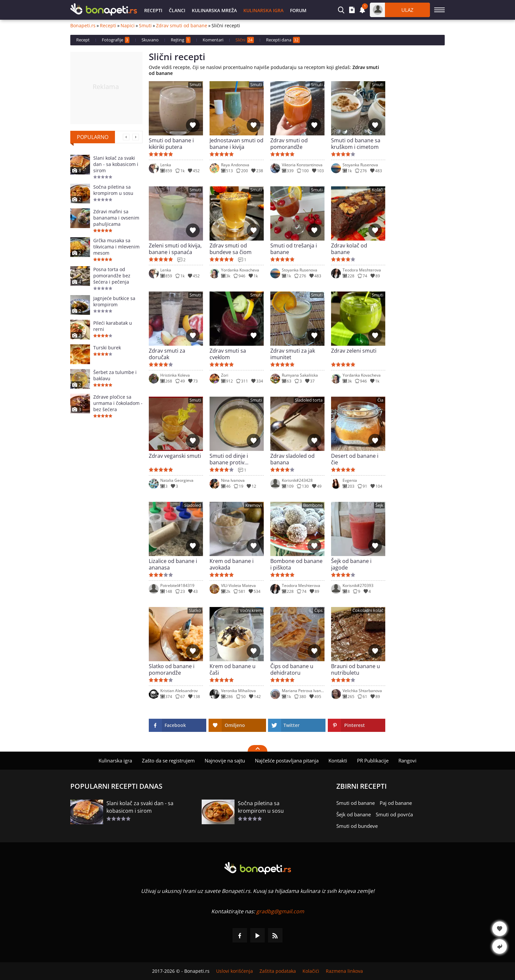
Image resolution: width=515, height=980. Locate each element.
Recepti (153, 10)
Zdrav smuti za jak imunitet (293, 354)
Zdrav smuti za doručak (167, 354)
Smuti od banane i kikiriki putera (171, 144)
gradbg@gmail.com (280, 911)
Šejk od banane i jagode (351, 564)
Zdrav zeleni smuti (354, 351)
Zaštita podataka (278, 971)
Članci (177, 10)
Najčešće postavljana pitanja (287, 760)
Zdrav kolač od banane (349, 249)
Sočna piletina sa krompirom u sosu (113, 190)
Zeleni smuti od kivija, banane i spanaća (175, 249)
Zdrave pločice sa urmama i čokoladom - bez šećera (118, 403)
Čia (380, 400)
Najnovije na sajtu (225, 760)
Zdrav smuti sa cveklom (228, 354)
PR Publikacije (373, 760)
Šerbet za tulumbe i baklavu (115, 375)
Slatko (195, 610)
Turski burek (107, 348)
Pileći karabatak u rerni (113, 326)
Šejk (379, 505)
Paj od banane (396, 803)
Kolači (378, 190)
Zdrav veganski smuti (175, 456)
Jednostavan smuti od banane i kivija (236, 144)
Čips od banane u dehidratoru (292, 669)
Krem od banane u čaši (233, 669)
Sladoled (193, 505)
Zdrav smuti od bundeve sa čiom (231, 249)
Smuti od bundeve (357, 826)
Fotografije (116, 40)
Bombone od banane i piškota (296, 564)
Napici (128, 26)
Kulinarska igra (263, 10)
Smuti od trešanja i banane (294, 249)
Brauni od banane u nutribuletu (356, 669)
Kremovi (254, 505)
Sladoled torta (309, 400)
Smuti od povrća (394, 814)
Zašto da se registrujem (168, 760)
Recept (83, 40)
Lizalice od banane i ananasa (173, 564)
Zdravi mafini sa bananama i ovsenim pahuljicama (116, 218)
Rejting (181, 40)
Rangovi (407, 760)
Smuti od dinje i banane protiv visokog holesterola (234, 459)
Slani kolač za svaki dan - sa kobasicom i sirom (116, 164)
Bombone (313, 505)
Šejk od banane (354, 814)
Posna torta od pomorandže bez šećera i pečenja (112, 276)
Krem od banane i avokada (232, 564)
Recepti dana (283, 40)
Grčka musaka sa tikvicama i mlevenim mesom (116, 247)
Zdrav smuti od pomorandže (289, 144)
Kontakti (338, 760)
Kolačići (311, 971)
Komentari (213, 40)
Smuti (145, 26)
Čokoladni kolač (368, 610)
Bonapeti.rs (83, 26)
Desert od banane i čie (355, 459)
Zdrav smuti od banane (182, 26)
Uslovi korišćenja (235, 971)
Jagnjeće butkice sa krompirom (114, 301)
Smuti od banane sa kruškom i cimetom (356, 144)
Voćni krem (251, 610)
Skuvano (150, 40)
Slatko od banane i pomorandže (172, 669)
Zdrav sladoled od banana (292, 459)
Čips (318, 610)
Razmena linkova (344, 971)
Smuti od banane (356, 803)
